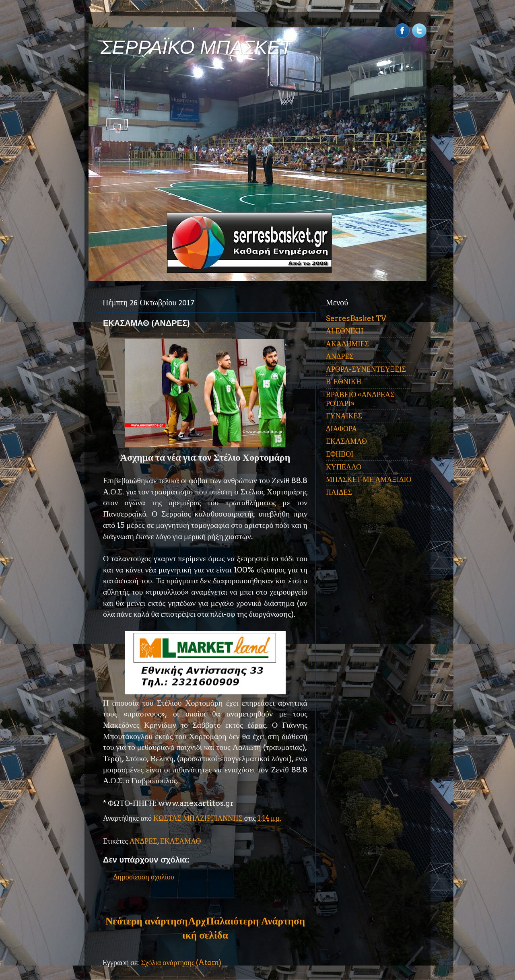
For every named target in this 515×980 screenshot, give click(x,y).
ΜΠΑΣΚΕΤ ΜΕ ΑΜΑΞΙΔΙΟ (369, 479)
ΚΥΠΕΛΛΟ (344, 467)
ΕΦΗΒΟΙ (340, 454)
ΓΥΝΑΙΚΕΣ (344, 416)
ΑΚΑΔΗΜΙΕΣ (347, 344)
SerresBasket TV (356, 318)
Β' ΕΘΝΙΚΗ (344, 382)
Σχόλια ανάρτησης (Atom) (181, 962)
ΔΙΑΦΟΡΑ (341, 429)
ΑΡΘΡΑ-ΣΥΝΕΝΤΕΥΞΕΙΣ (366, 369)
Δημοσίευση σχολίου (144, 877)
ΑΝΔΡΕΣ (143, 841)
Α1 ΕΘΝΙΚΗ (345, 331)
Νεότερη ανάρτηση (146, 921)
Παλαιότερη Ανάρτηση (255, 921)
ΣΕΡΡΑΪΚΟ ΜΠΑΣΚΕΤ (196, 47)
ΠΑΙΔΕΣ (339, 492)
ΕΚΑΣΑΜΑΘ (181, 841)
